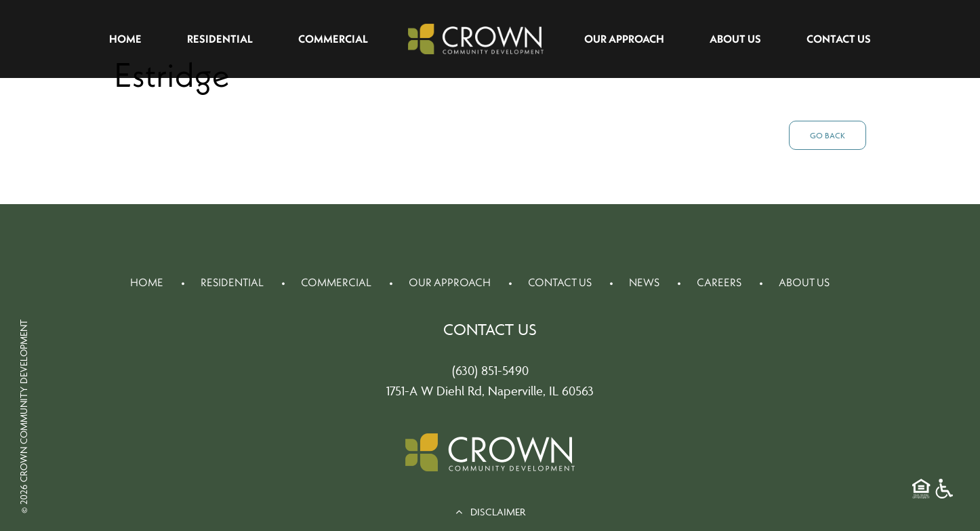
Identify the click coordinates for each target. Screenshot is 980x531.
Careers (719, 282)
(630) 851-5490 (490, 370)
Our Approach (624, 39)
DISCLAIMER (490, 512)
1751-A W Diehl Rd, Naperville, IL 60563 (490, 391)
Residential (220, 39)
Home (125, 39)
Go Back (828, 135)
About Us (735, 39)
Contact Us (839, 39)
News (644, 282)
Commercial (333, 39)
